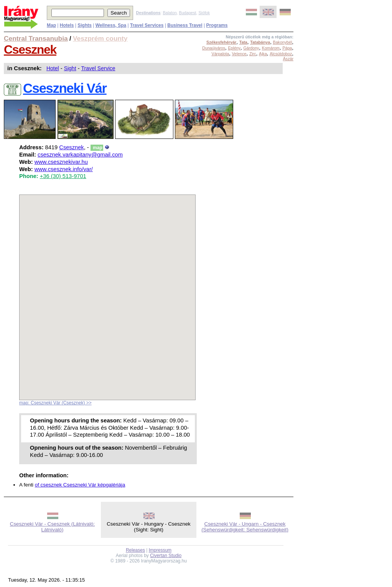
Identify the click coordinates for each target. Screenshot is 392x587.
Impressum (160, 550)
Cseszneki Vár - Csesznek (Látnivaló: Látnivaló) (52, 527)
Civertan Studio (166, 556)
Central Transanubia (36, 38)
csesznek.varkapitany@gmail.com (80, 155)
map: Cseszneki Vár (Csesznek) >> (55, 403)
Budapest (188, 13)
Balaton (170, 13)
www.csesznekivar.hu (61, 162)
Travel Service (98, 68)
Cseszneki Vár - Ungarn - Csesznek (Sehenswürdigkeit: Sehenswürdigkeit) (245, 527)
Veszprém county (100, 38)
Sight (70, 68)
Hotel (53, 68)
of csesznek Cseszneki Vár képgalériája (80, 485)
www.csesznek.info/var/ (64, 169)
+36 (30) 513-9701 (63, 176)
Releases (135, 550)
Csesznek (30, 49)
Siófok (204, 13)
